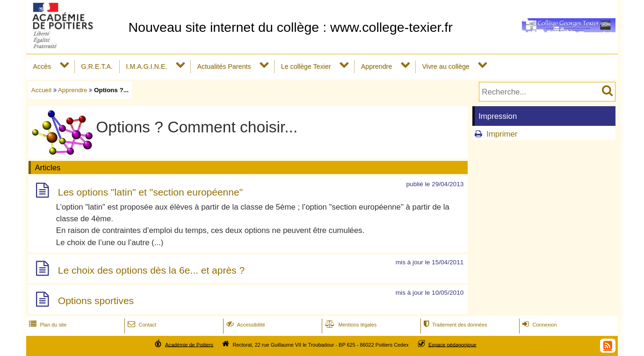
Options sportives (96, 301)
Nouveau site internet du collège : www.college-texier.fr (290, 27)
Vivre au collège (446, 66)
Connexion (539, 325)
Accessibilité (245, 325)
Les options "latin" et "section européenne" (150, 192)
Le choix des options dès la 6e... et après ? (151, 270)
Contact (141, 325)
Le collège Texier (306, 66)
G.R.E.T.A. (97, 66)
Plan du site (47, 325)
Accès (42, 66)
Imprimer (502, 134)
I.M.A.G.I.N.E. (146, 66)
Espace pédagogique (452, 344)
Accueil (41, 90)
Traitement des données (454, 325)
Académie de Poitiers (189, 344)
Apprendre (377, 66)
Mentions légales (350, 325)
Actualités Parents (224, 66)
